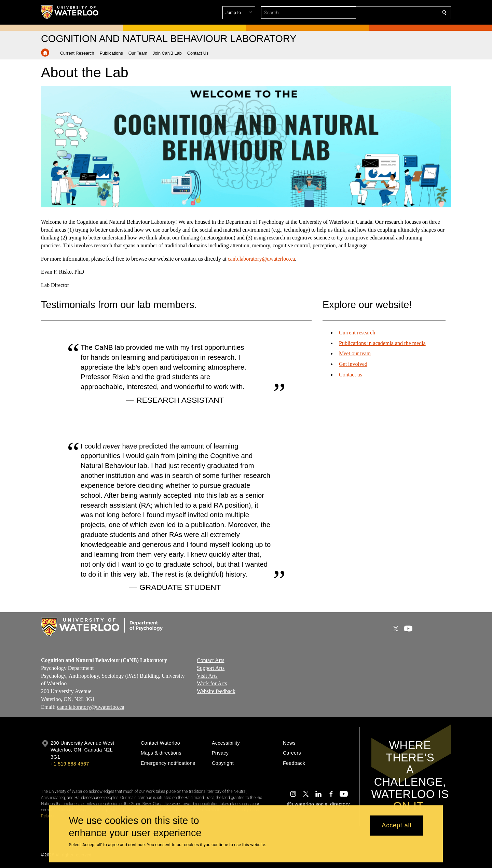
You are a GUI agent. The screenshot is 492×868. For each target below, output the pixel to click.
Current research (357, 333)
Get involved (353, 364)
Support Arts (211, 668)
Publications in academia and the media (382, 343)
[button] (395, 13)
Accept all (397, 826)
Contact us (351, 375)
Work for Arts (212, 684)
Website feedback (216, 692)
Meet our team (355, 353)
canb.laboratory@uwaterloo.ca (261, 258)
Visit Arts (207, 676)
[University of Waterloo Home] (70, 12)
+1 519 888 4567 (70, 764)
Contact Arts (210, 660)
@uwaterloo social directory (318, 804)
